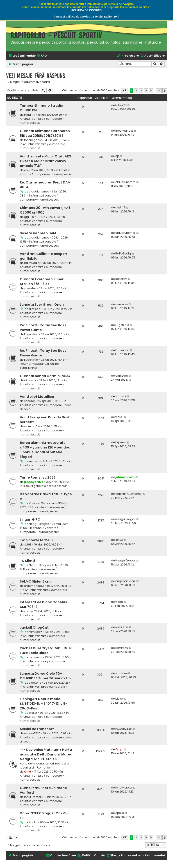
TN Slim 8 (28, 561)
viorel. (28, 426)
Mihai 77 (30, 115)
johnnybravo (34, 482)
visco (28, 611)
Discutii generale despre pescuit (45, 486)
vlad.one (35, 683)
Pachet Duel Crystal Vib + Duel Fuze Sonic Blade (46, 650)
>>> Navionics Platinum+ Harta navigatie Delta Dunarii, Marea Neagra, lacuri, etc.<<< (46, 754)
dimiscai (35, 309)
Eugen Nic (31, 334)
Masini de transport (37, 729)
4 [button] (146, 91)
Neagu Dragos (39, 524)
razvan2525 (32, 733)
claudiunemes (39, 191)
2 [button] (136, 91)
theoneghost (33, 140)
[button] (125, 91)
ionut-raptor (33, 797)
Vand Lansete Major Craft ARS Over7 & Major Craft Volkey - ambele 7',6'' (45, 161)
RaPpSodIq (32, 263)
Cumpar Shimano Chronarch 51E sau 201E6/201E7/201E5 (45, 133)
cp (26, 170)
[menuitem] (42, 56)
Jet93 (28, 544)
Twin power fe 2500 (36, 540)
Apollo (33, 822)
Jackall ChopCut (34, 627)
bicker (33, 713)
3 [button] (141, 91)
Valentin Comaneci (42, 503)
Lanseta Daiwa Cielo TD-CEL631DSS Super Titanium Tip (45, 676)
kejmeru (34, 461)
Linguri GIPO (30, 519)
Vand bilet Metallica (37, 397)
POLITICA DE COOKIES (86, 10)
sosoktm (30, 288)
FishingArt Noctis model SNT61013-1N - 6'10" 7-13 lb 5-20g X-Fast (43, 704)
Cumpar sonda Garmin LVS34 (45, 376)
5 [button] (151, 91)
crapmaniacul (34, 586)
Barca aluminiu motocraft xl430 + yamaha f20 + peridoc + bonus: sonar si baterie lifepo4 (45, 450)
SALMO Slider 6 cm (35, 581)
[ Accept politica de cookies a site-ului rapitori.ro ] (86, 17)
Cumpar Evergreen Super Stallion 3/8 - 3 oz (42, 282)
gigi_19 (29, 217)
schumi (29, 401)
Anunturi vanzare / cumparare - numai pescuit (46, 172)
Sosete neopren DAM (38, 233)
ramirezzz (35, 632)
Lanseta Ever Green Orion (42, 305)
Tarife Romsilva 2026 (38, 477)
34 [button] (159, 91)
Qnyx (28, 772)
